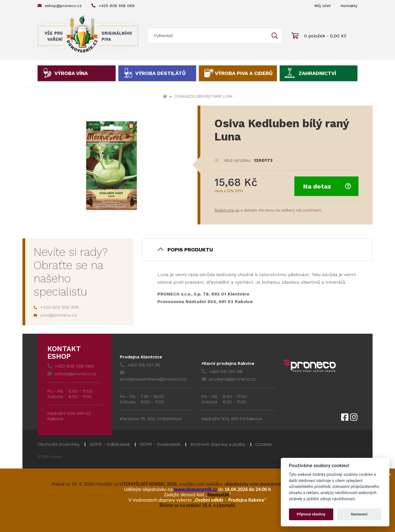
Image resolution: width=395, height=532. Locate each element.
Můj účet (322, 6)
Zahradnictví (317, 73)
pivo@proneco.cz (55, 315)
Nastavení (359, 514)
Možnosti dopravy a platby (218, 444)
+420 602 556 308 (56, 307)
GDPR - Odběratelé (110, 444)
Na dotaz (327, 186)
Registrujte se (227, 210)
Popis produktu (190, 250)
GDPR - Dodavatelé (160, 444)
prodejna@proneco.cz (229, 379)
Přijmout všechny (311, 514)
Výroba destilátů (160, 73)
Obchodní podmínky (59, 444)
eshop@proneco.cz (60, 6)
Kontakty (349, 6)
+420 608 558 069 (113, 6)
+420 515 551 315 (140, 365)
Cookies (264, 444)
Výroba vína (71, 73)
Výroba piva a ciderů (244, 73)
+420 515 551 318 (222, 371)
